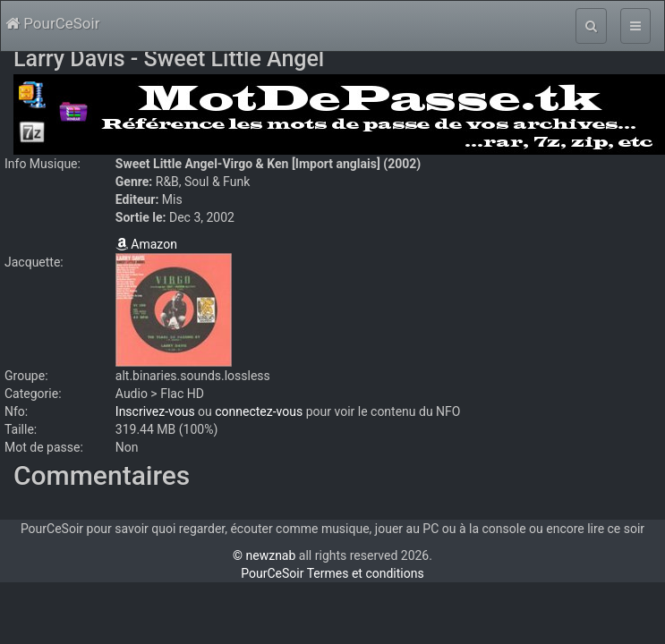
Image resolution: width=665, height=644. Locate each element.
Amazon (146, 244)
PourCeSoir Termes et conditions (332, 573)
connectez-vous (259, 411)
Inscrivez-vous (155, 411)
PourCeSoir (52, 23)
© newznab (264, 555)
